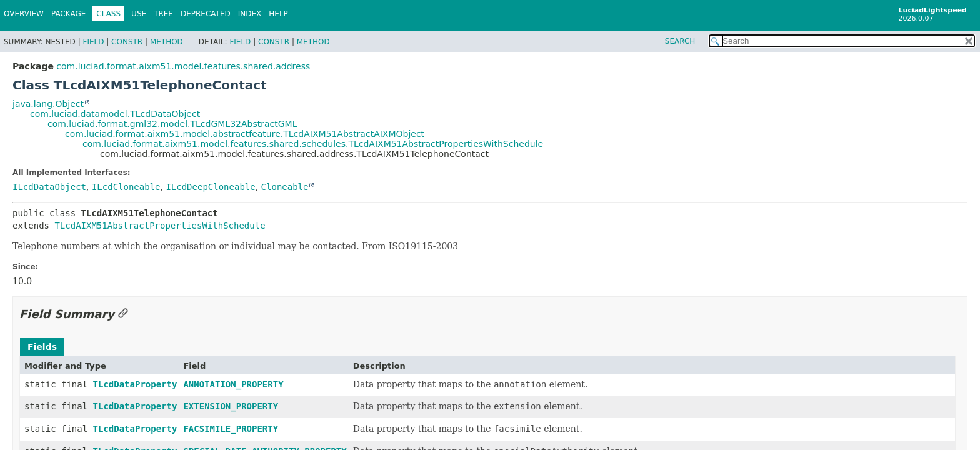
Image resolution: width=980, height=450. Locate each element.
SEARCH (680, 41)
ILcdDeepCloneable (210, 187)
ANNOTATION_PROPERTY (233, 384)
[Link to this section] (123, 314)
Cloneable (285, 187)
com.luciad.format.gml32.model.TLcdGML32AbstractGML (172, 124)
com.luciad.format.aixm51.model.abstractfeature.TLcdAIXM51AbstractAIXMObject (245, 134)
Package (68, 14)
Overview (24, 14)
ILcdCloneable (126, 187)
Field (93, 42)
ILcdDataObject (49, 187)
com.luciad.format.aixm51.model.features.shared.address (183, 66)
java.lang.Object (48, 104)
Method (167, 42)
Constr (127, 42)
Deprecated (206, 14)
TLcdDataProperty (135, 384)
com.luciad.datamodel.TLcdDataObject (115, 114)
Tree (163, 14)
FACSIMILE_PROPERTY (231, 429)
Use (139, 14)
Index (250, 14)
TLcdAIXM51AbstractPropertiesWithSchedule (160, 226)
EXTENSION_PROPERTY (231, 406)
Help (278, 14)
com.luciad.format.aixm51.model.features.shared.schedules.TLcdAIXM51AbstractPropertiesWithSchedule (313, 144)
